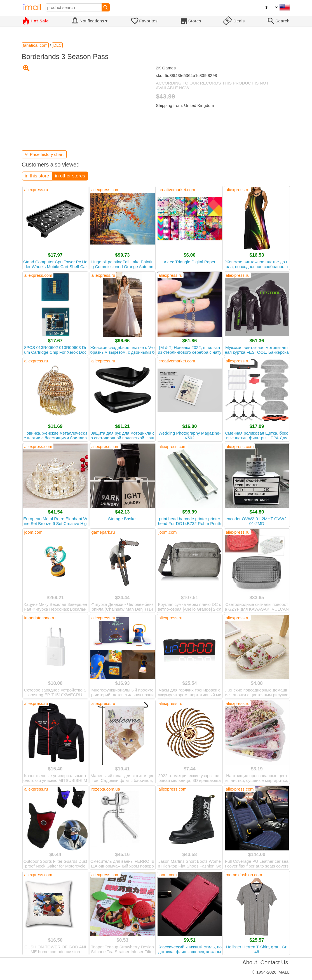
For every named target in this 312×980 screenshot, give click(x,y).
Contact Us (274, 962)
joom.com (33, 532)
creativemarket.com (177, 190)
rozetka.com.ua (106, 789)
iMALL (284, 972)
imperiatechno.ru (40, 618)
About (250, 962)
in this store (37, 176)
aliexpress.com (105, 190)
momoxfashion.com (244, 875)
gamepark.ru (103, 532)
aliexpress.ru (36, 190)
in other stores (70, 176)
